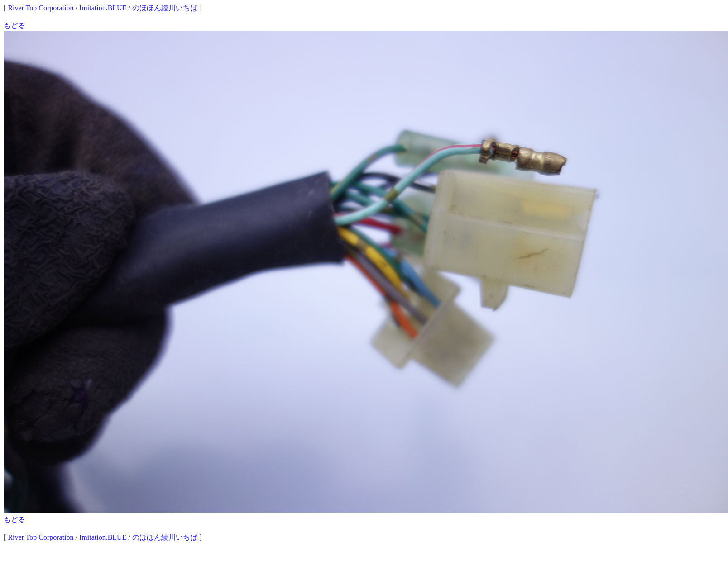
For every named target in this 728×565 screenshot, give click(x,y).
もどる (14, 26)
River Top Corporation (41, 8)
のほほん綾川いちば (165, 8)
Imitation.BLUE (103, 8)
